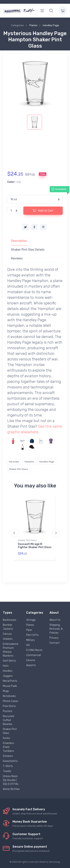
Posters (8, 711)
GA (28, 645)
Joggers (8, 676)
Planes (33, 25)
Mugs (6, 691)
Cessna (31, 660)
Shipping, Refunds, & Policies (56, 629)
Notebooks (9, 696)
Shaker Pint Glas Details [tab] (28, 250)
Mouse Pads (10, 686)
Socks (6, 738)
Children (8, 639)
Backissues (10, 620)
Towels (7, 771)
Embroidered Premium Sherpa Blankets (10, 650)
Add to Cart (43, 210)
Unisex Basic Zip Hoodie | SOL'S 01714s (11, 780)
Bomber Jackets (8, 627)
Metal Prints (10, 681)
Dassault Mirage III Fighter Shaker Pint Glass (35, 546)
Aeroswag (54, 862)
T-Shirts (8, 766)
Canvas (7, 634)
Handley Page (51, 25)
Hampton (29, 462)
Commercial (33, 655)
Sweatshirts (10, 761)
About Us (55, 620)
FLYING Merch (34, 650)
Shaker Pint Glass (19, 469)
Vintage (31, 620)
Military (31, 640)
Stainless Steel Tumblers (8, 747)
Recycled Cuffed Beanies (8, 720)
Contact (55, 643)
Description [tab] (19, 241)
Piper (29, 630)
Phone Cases (11, 701)
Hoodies (8, 671)
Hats (6, 666)
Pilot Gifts (32, 635)
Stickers (8, 756)
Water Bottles (11, 789)
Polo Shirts (9, 706)
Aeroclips (14, 462)
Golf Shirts (9, 661)
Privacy (54, 638)
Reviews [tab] (17, 258)
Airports (31, 665)
